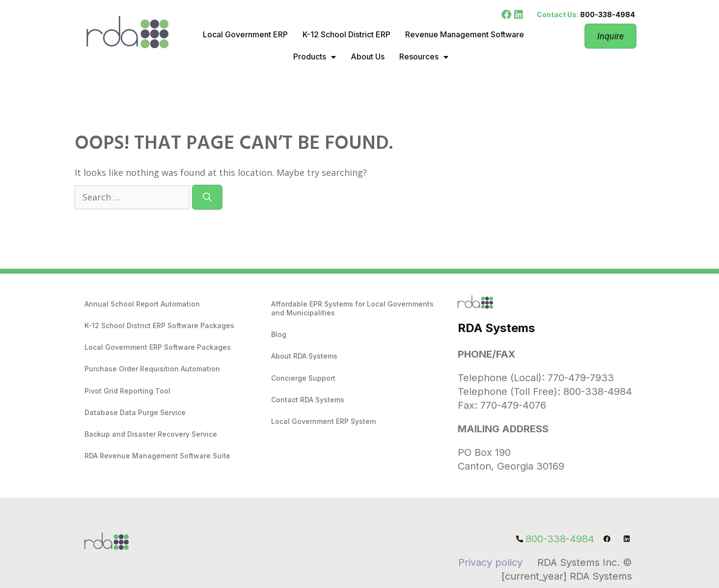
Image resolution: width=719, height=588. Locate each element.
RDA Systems (496, 328)
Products (315, 57)
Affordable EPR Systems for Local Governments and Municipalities (352, 308)
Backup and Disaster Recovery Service (151, 434)
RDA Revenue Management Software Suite (157, 456)
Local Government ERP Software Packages (158, 347)
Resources (424, 57)
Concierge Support (303, 378)
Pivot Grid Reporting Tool (127, 391)
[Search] (207, 197)
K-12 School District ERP (346, 34)
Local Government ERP (245, 34)
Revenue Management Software (465, 34)
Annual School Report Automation (142, 304)
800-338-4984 (608, 14)
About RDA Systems (304, 356)
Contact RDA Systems (308, 400)
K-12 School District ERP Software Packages (159, 325)
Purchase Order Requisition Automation (152, 369)
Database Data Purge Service (135, 412)
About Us (368, 56)
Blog (279, 334)
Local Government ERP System (323, 421)
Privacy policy (490, 562)
